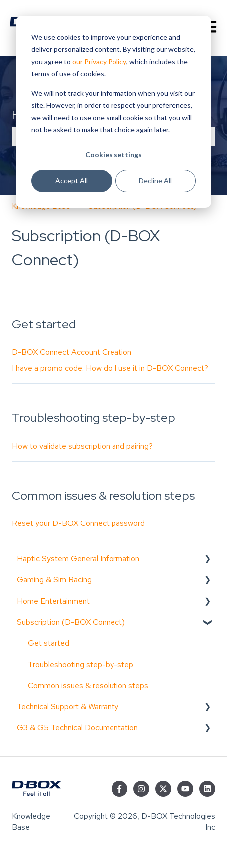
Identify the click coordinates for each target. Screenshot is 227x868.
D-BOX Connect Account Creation (72, 352)
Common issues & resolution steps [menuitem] (88, 685)
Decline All (155, 181)
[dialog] (113, 112)
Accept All (71, 181)
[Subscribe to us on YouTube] (185, 789)
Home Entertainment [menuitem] (53, 601)
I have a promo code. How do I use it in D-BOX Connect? (110, 368)
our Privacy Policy (99, 62)
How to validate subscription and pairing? (82, 446)
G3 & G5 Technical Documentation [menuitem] (77, 728)
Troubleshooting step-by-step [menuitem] (81, 664)
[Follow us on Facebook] (119, 789)
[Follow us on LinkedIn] (207, 789)
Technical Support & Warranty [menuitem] (68, 707)
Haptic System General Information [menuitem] (78, 559)
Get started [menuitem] (49, 643)
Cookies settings (113, 154)
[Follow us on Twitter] (163, 789)
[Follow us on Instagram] (141, 789)
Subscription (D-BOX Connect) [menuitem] (71, 622)
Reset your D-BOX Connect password (78, 523)
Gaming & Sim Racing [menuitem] (54, 580)
